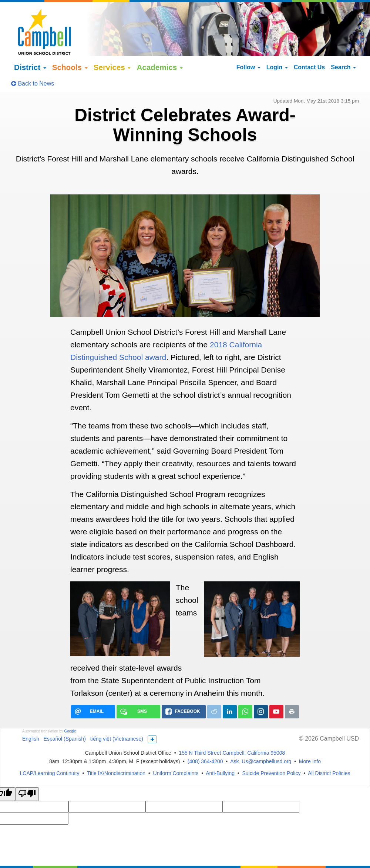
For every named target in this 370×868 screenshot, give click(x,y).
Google (70, 710)
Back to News (33, 63)
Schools (70, 46)
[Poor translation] (27, 773)
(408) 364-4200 (205, 740)
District (30, 46)
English (31, 718)
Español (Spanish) (65, 718)
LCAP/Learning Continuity (50, 752)
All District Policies (329, 752)
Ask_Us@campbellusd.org (261, 740)
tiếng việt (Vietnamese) (117, 718)
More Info (310, 740)
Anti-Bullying (220, 752)
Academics (160, 46)
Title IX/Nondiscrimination (116, 752)
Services (112, 46)
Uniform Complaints (176, 752)
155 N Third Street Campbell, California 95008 (232, 732)
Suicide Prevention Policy (271, 752)
